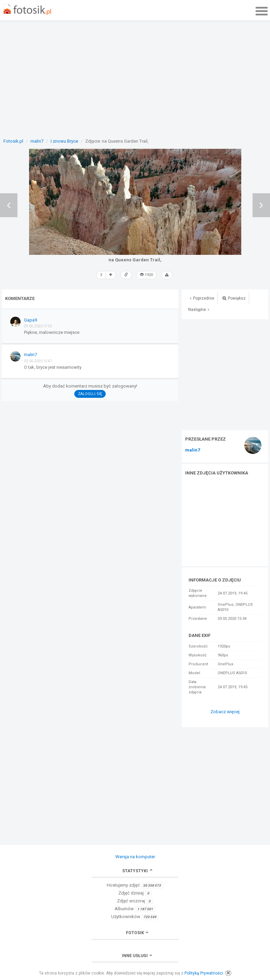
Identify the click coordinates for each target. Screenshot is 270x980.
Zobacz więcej (225, 712)
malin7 (192, 450)
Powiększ (234, 298)
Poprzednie (202, 298)
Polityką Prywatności (204, 973)
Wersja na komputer (135, 857)
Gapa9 (30, 320)
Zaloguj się (90, 394)
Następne (199, 310)
